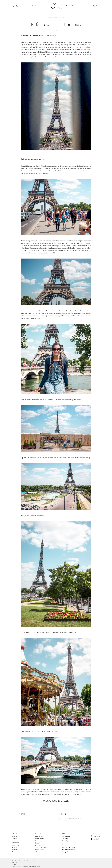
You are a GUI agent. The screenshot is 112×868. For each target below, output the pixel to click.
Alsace (37, 852)
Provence (38, 845)
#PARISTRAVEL (62, 818)
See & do (62, 18)
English (96, 6)
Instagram (95, 836)
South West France (41, 847)
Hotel (13, 852)
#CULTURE (61, 820)
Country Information (69, 850)
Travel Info (66, 845)
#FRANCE (83, 818)
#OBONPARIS (71, 818)
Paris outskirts (40, 836)
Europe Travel (67, 852)
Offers (45, 6)
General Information (69, 847)
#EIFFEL (67, 820)
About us (14, 836)
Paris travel (15, 843)
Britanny (38, 843)
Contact (14, 839)
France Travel (81, 6)
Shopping (15, 850)
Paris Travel (36, 6)
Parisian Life (70, 6)
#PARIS (78, 818)
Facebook (95, 839)
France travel (40, 834)
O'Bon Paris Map (64, 801)
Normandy (39, 841)
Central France (40, 839)
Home (49, 18)
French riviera (40, 850)
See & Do (14, 847)
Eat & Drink (15, 845)
